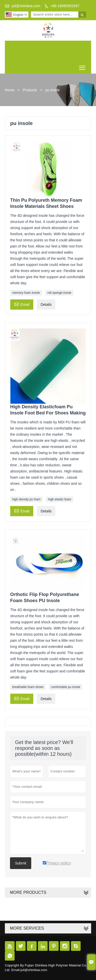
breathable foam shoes (28, 687)
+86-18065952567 (65, 6)
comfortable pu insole (66, 687)
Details (46, 305)
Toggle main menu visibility (83, 66)
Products (30, 90)
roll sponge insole (59, 293)
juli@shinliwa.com (26, 6)
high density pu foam (26, 499)
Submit (21, 863)
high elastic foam (60, 499)
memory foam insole (26, 293)
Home (10, 90)
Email (22, 304)
